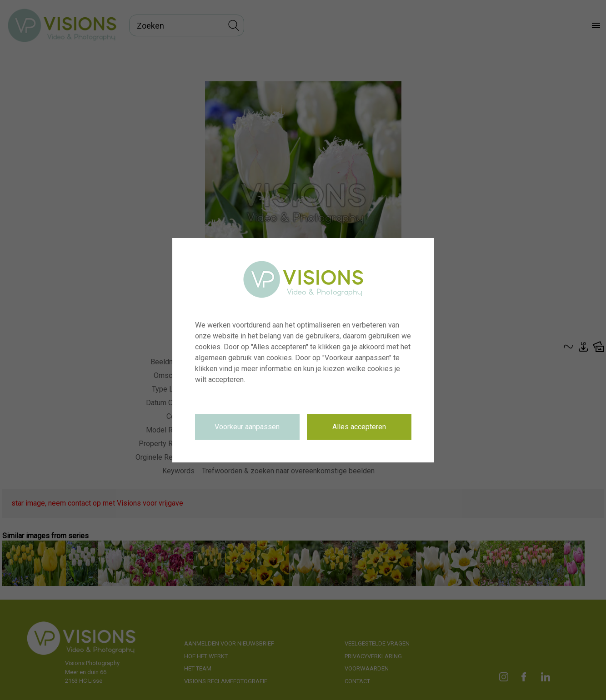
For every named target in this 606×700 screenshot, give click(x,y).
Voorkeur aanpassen (247, 427)
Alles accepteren (359, 427)
